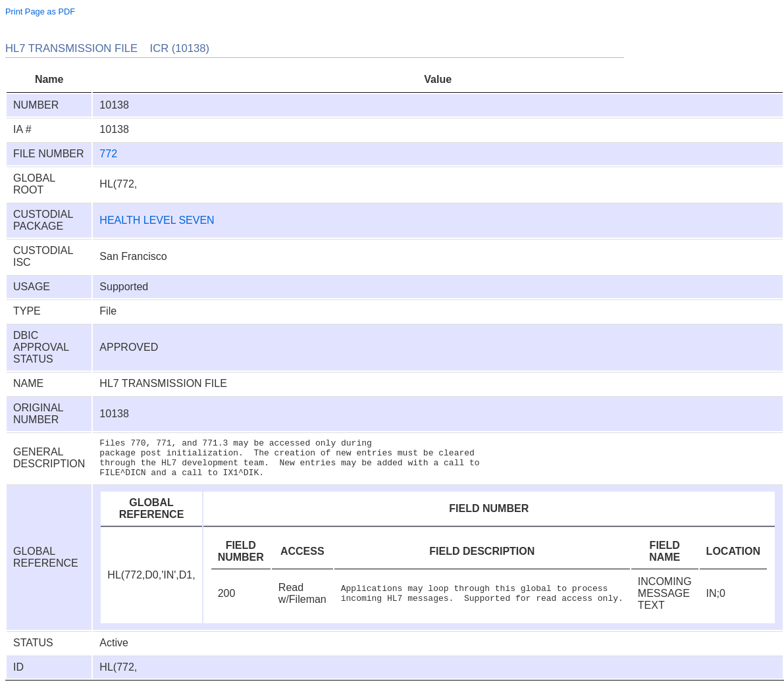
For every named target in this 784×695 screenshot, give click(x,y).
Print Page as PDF (40, 12)
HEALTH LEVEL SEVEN (157, 220)
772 (108, 154)
